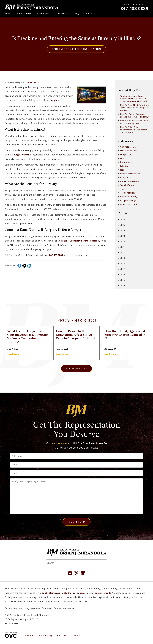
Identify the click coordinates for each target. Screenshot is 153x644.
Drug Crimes (126, 155)
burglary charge (22, 155)
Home (7, 14)
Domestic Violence (128, 151)
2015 (122, 280)
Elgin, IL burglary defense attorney (81, 241)
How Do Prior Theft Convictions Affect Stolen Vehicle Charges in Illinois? (135, 108)
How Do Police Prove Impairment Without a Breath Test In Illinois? (134, 130)
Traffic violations (128, 193)
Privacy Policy (45, 636)
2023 (122, 236)
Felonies (124, 166)
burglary (55, 100)
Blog (77, 14)
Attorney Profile (24, 14)
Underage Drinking (129, 197)
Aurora (59, 593)
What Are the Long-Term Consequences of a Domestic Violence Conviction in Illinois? (134, 99)
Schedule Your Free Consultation (76, 49)
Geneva (81, 593)
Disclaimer (28, 636)
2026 (122, 219)
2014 (122, 285)
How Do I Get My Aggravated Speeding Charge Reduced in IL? (135, 115)
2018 (122, 263)
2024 (122, 230)
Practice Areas (44, 14)
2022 (122, 241)
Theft (123, 189)
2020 (122, 252)
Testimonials (62, 14)
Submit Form (76, 522)
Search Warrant (127, 185)
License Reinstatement (130, 174)
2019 (122, 258)
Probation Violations (130, 181)
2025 (122, 225)
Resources (62, 636)
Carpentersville (103, 593)
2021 (122, 247)
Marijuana (125, 177)
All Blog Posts (76, 368)
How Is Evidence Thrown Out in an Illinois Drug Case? (134, 122)
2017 (122, 269)
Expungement (127, 162)
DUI (122, 158)
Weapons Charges (128, 200)
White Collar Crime (129, 204)
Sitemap (77, 636)
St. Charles (70, 593)
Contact (89, 14)
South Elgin (48, 593)
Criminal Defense (32, 83)
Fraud (123, 170)
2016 (122, 274)
